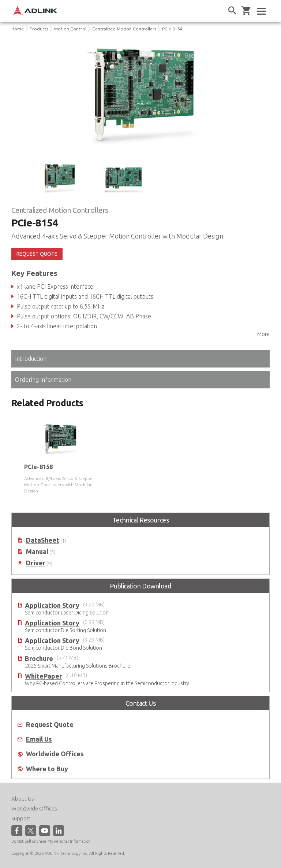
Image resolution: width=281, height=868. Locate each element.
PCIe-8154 (172, 29)
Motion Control (70, 29)
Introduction (31, 359)
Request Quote (50, 725)
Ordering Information (43, 380)
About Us (23, 799)
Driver (36, 563)
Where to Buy (47, 769)
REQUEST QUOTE (37, 254)
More (263, 334)
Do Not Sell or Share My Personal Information (51, 841)
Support (21, 818)
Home (18, 29)
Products (39, 29)
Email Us (39, 739)
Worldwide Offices (55, 754)
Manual (37, 552)
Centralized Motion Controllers (124, 29)
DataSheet (43, 540)
